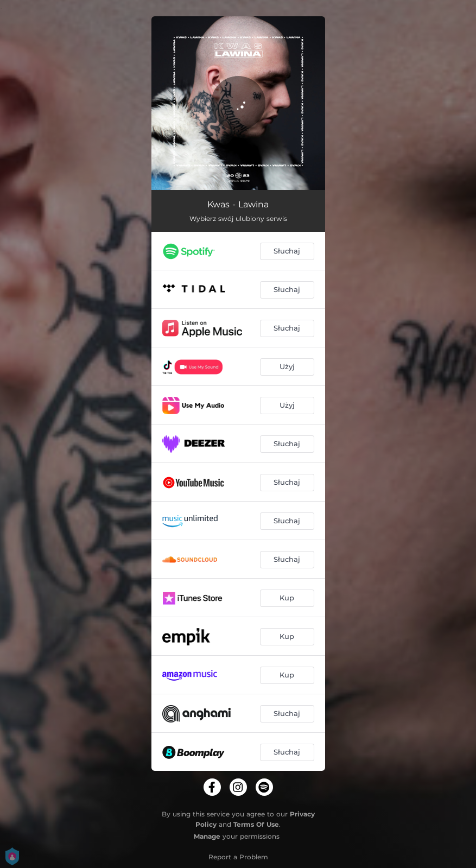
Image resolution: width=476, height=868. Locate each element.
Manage (207, 836)
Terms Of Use (256, 824)
